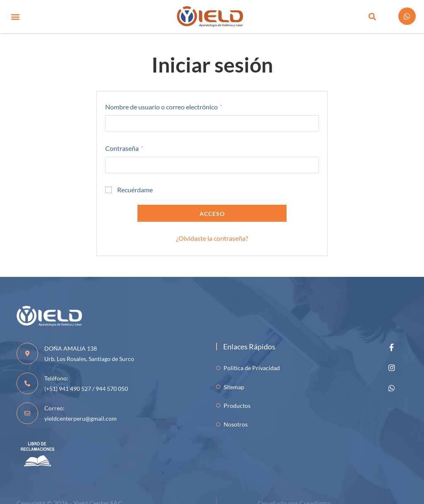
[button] (15, 17)
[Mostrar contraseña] (310, 165)
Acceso (212, 214)
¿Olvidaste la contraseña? (212, 238)
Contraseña (124, 147)
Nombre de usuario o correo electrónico (164, 106)
